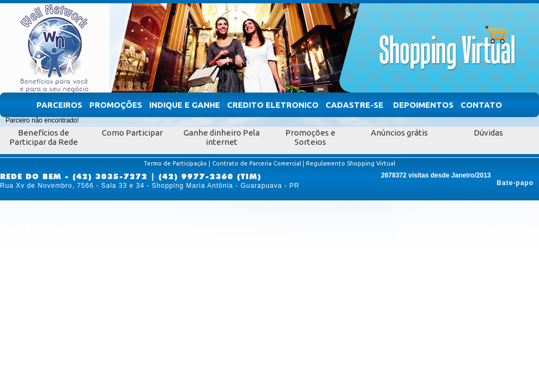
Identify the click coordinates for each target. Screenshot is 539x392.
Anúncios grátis (399, 133)
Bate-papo (515, 183)
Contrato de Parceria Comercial (257, 163)
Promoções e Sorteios (310, 137)
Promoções (116, 105)
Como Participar (132, 133)
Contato (481, 105)
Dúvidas (488, 133)
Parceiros (59, 105)
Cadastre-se (354, 105)
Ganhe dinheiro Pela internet (222, 137)
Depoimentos (423, 105)
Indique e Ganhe (185, 105)
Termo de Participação (175, 163)
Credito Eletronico (273, 105)
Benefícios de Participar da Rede (44, 137)
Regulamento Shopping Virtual (351, 163)
